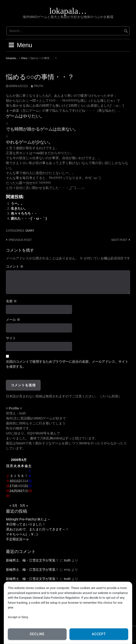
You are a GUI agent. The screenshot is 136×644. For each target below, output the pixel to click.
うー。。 (17, 203)
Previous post (20, 240)
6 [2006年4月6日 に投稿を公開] (22, 476)
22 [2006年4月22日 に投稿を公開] (30, 486)
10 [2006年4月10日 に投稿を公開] (12, 481)
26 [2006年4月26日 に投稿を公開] (19, 491)
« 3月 (13, 506)
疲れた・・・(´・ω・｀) (29, 218)
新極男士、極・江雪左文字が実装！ (32, 560)
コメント (15, 267)
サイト (11, 338)
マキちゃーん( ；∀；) (22, 534)
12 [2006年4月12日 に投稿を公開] (19, 481)
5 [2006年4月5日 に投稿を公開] (19, 476)
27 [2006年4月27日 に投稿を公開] (22, 491)
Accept (99, 634)
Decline (37, 634)
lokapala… (68, 11)
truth (38, 86)
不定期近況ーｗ (17, 539)
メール (13, 320)
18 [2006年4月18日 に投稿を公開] (15, 486)
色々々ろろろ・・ (24, 213)
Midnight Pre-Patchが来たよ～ (28, 519)
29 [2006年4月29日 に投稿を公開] (30, 491)
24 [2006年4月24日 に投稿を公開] (12, 491)
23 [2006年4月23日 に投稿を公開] (8, 491)
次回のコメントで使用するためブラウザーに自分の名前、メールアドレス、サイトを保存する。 (67, 364)
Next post (119, 240)
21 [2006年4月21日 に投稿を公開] (26, 486)
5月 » (24, 506)
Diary (30, 231)
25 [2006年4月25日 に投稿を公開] (15, 491)
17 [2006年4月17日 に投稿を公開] (12, 486)
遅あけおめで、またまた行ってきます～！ (37, 529)
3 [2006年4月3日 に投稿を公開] (11, 476)
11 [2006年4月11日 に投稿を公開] (15, 481)
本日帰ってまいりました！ (26, 524)
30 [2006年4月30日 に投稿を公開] (8, 496)
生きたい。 (19, 208)
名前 (11, 301)
